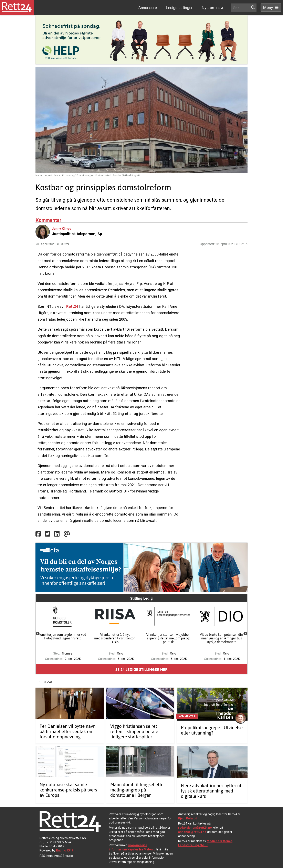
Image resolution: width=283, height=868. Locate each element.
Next (245, 634)
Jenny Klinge (62, 229)
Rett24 (72, 306)
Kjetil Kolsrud (188, 818)
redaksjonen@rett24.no (195, 828)
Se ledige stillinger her (141, 669)
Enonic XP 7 (65, 850)
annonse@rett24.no (192, 832)
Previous (38, 634)
